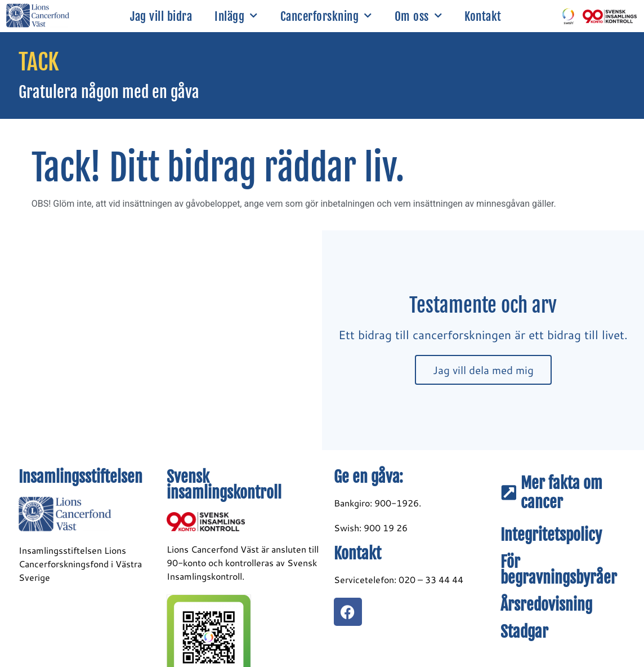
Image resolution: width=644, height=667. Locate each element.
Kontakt (483, 16)
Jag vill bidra (161, 16)
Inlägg (236, 16)
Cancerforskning (326, 16)
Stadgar (524, 632)
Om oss (419, 16)
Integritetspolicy (551, 535)
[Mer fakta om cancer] (509, 493)
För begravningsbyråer (559, 570)
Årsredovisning (546, 605)
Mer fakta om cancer (562, 493)
